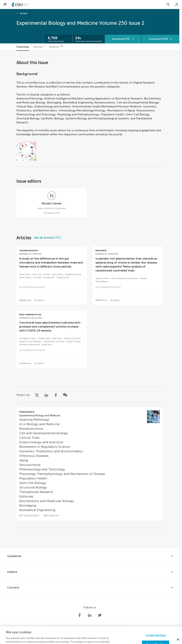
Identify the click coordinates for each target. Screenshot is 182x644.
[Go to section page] (90, 464)
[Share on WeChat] (65, 395)
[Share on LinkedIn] (46, 395)
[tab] (23, 47)
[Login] (177, 5)
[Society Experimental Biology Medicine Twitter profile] (100, 615)
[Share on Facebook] (56, 395)
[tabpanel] (90, 299)
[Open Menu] (5, 5)
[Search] (168, 5)
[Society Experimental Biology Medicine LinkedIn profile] (90, 615)
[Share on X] (37, 395)
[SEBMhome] (20, 5)
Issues (24, 13)
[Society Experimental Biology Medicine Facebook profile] (80, 615)
